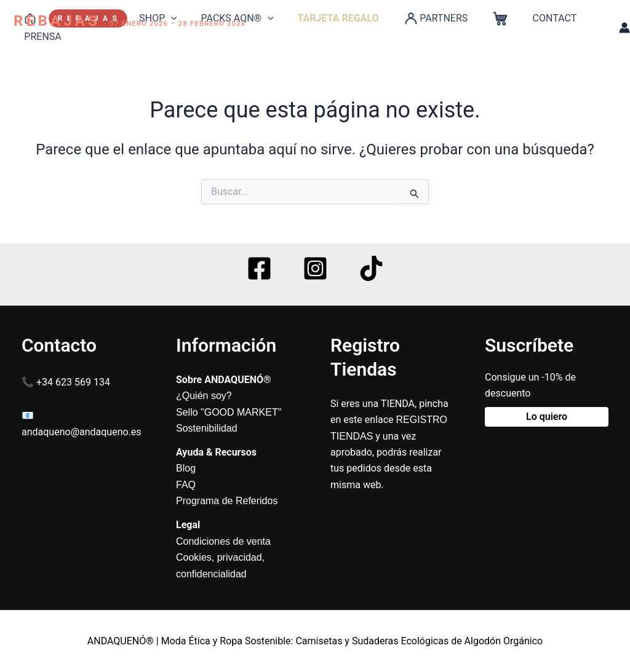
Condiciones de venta (223, 541)
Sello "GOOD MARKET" (229, 412)
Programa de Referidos (227, 501)
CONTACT (528, 18)
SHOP (152, 18)
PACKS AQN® (227, 18)
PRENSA (41, 37)
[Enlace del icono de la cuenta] (624, 28)
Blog (186, 468)
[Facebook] (259, 268)
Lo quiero (547, 417)
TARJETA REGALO (324, 18)
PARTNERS (417, 18)
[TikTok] (371, 268)
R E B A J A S (84, 18)
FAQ (186, 485)
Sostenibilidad (207, 428)
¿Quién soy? (204, 396)
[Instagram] (315, 268)
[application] (165, 18)
